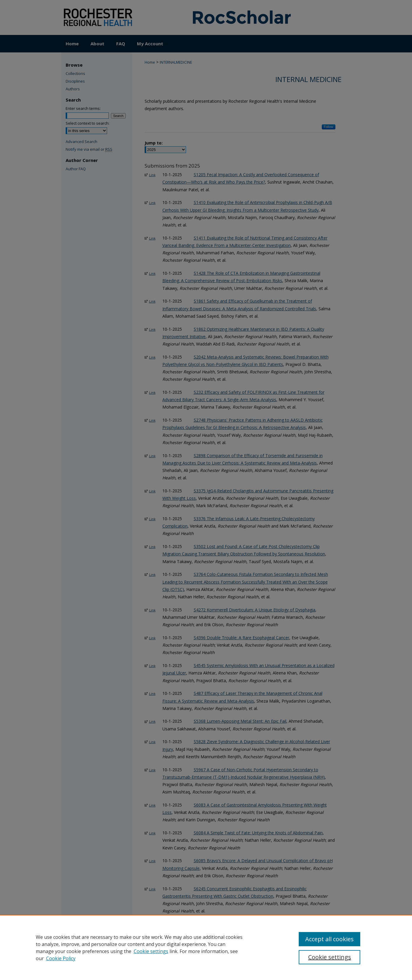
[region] (206, 947)
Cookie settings (151, 951)
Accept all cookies (329, 939)
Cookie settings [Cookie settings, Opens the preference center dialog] (330, 957)
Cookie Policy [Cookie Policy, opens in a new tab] (61, 958)
